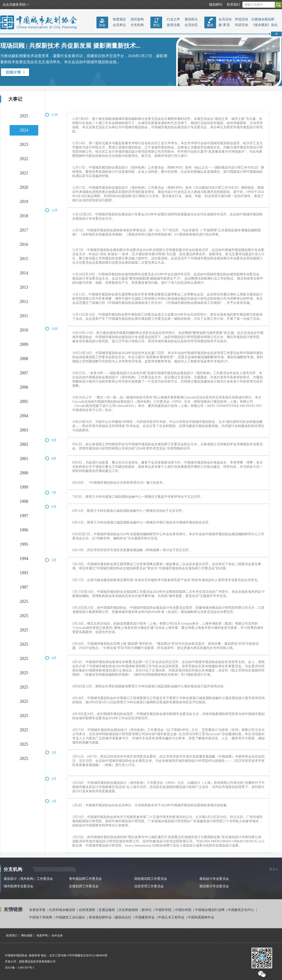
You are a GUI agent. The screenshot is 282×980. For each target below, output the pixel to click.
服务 (210, 25)
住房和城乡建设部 (63, 910)
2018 (24, 216)
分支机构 (137, 25)
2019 (24, 202)
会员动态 (191, 25)
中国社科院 (184, 910)
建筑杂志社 (124, 917)
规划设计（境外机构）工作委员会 (28, 879)
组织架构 (137, 19)
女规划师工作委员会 (84, 886)
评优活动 (241, 19)
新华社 (147, 910)
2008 (24, 359)
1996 (24, 530)
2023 (24, 144)
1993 (24, 573)
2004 (24, 416)
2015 (24, 259)
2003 (24, 430)
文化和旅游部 (129, 910)
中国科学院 (164, 910)
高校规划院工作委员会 (151, 879)
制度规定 (119, 19)
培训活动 (241, 25)
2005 (24, 402)
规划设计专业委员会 (214, 879)
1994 (24, 559)
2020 (24, 187)
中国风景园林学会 (201, 917)
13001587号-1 (26, 968)
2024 (24, 130)
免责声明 (42, 936)
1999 (24, 487)
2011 (24, 316)
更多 (272, 869)
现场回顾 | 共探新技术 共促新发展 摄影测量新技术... (70, 46)
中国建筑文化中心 (241, 910)
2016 (24, 244)
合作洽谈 (57, 936)
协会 (102, 25)
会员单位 (119, 25)
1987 (24, 587)
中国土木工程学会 (172, 917)
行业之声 (173, 19)
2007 (24, 373)
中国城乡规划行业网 (210, 910)
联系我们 (233, 5)
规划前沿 (191, 19)
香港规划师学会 (101, 917)
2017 (24, 230)
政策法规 (173, 25)
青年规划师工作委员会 (85, 879)
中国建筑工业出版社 (71, 917)
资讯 (156, 25)
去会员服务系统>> (16, 5)
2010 (24, 330)
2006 (24, 387)
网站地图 (27, 936)
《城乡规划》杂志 (264, 25)
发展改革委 (38, 910)
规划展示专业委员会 (214, 886)
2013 (24, 287)
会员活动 (225, 19)
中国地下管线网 (41, 917)
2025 (24, 116)
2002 (24, 444)
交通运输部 (107, 910)
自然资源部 (88, 910)
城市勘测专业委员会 (19, 886)
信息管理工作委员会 (149, 886)
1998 (24, 501)
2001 (24, 459)
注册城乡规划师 (263, 19)
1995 (24, 544)
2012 (24, 302)
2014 (24, 273)
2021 (24, 173)
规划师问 (216, 5)
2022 (24, 159)
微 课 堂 (224, 25)
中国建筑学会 (145, 917)
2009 (24, 344)
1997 (24, 516)
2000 (24, 473)
